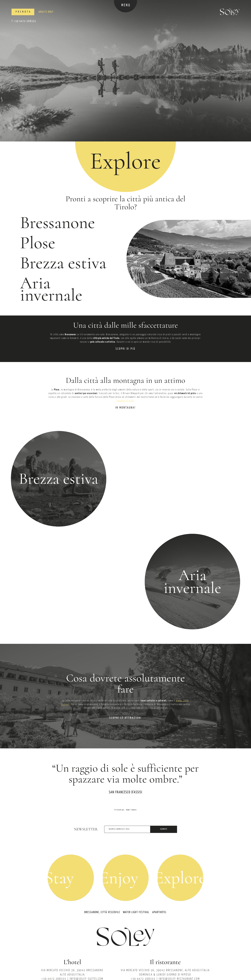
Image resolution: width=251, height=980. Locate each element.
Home (128, 810)
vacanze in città (125, 401)
